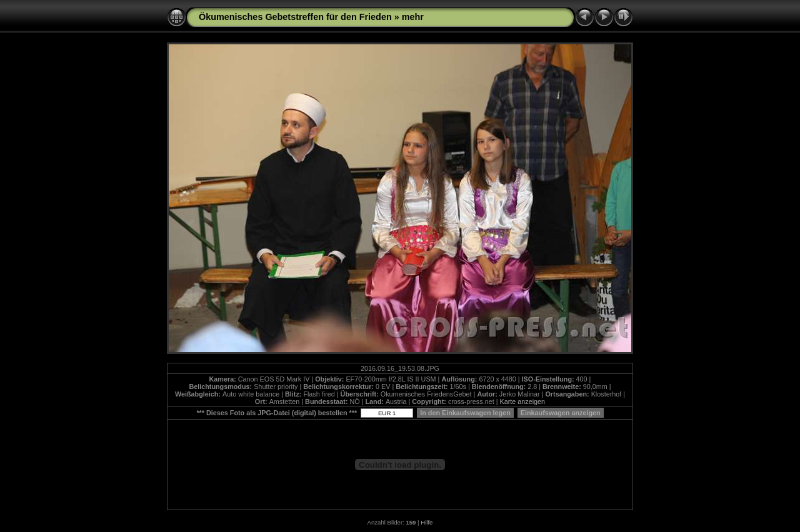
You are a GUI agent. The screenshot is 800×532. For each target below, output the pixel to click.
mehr (413, 17)
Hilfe (427, 522)
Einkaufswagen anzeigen (561, 413)
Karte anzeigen (522, 401)
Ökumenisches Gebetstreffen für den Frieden (295, 17)
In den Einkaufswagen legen (465, 413)
